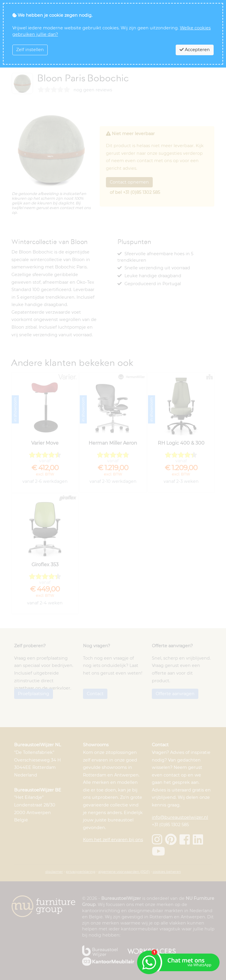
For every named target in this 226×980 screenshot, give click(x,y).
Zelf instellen (30, 50)
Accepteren (195, 50)
